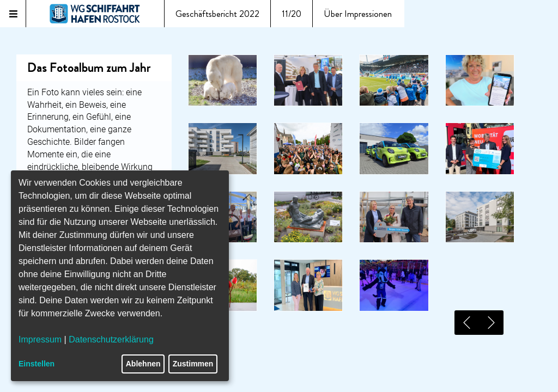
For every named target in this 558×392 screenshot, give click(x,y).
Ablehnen (143, 364)
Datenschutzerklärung (111, 339)
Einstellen (37, 364)
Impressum (40, 339)
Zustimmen (193, 364)
